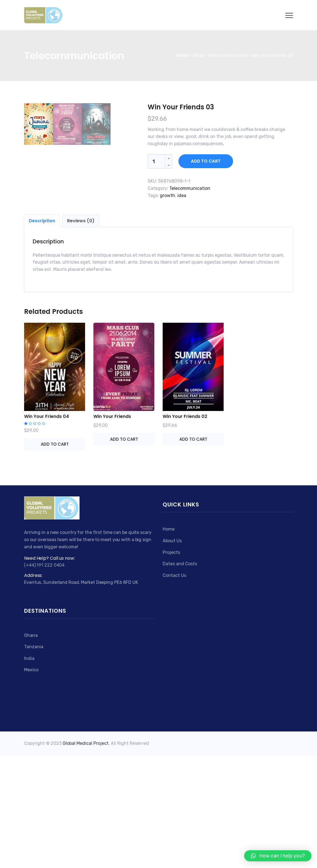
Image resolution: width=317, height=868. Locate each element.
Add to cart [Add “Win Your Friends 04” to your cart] (55, 557)
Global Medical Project (86, 856)
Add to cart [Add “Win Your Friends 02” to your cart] (193, 552)
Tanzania (34, 759)
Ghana (31, 748)
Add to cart (206, 161)
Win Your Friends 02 (185, 529)
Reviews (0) (81, 333)
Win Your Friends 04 (47, 529)
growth (168, 195)
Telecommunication (190, 188)
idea (182, 195)
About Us (172, 653)
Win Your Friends (112, 529)
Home (169, 642)
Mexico (31, 783)
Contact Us (174, 688)
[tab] (42, 334)
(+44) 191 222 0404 (44, 678)
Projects (171, 665)
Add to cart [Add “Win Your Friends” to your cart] (124, 552)
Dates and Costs (180, 676)
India (29, 771)
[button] (278, 856)
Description (42, 333)
